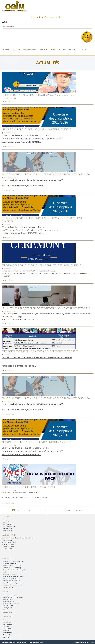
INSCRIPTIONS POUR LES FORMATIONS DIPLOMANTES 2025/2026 (36, 129)
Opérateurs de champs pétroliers (14, 583)
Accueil (6, 50)
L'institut (44, 50)
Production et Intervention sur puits (14, 570)
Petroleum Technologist (11, 578)
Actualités (6, 522)
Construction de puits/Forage (13, 568)
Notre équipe (8, 528)
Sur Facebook (8, 620)
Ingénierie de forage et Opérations (14, 576)
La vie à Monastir (9, 612)
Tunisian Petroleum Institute (12, 635)
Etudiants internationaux (11, 603)
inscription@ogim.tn (10, 542)
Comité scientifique (9, 526)
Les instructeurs (8, 599)
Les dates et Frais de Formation (13, 597)
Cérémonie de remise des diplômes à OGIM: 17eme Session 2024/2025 (41, 265)
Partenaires (7, 524)
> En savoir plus (8, 102)
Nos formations (30, 50)
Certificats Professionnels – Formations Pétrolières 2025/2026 (40, 351)
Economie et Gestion (10, 574)
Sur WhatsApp (8, 628)
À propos (16, 50)
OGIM (5, 520)
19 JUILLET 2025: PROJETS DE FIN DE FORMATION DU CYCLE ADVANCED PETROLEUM (46, 308)
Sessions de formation (11, 595)
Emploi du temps (9, 601)
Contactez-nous (8, 633)
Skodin (91, 642)
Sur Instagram (8, 624)
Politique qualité (8, 531)
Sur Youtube (7, 637)
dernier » (79, 510)
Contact (73, 50)
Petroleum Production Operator (13, 585)
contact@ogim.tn (9, 540)
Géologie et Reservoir (10, 563)
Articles (83, 50)
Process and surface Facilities (13, 566)
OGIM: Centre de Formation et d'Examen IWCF (28, 487)
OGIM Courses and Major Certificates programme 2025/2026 (38, 95)
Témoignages (8, 608)
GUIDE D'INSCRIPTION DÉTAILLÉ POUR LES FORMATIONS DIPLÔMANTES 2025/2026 (46, 174)
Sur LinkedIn (7, 622)
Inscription (56, 50)
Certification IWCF (9, 587)
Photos (6, 610)
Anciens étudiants (9, 606)
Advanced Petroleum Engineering (14, 561)
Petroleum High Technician (12, 581)
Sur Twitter (7, 626)
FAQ (65, 50)
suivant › (69, 510)
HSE (5, 572)
